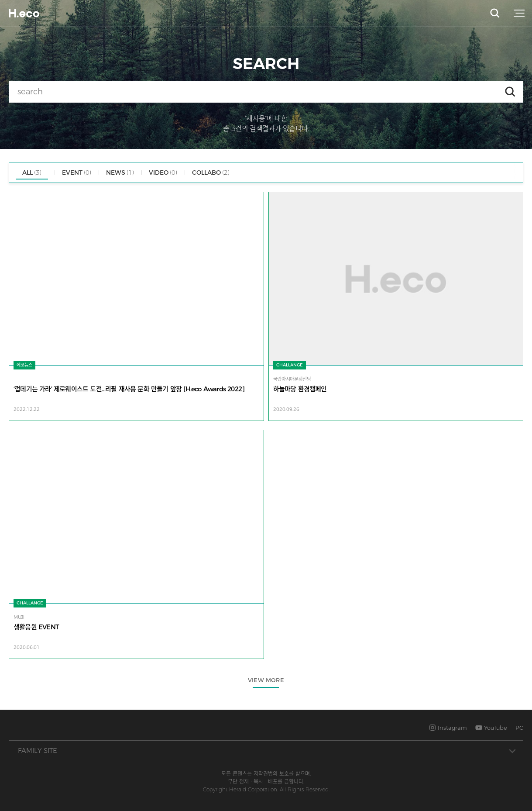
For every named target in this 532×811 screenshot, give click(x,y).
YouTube (491, 728)
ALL (32, 173)
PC (519, 728)
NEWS (120, 173)
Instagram (448, 728)
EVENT (77, 173)
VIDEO (163, 173)
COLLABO (211, 173)
